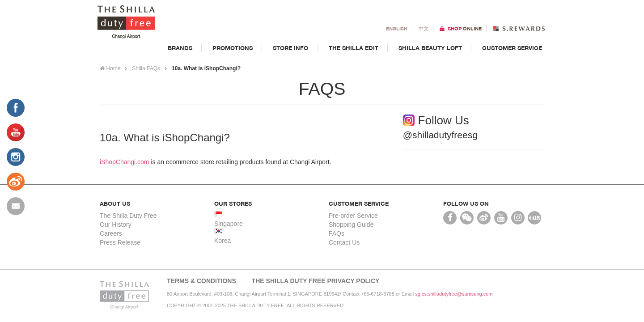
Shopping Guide (351, 225)
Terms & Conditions (201, 281)
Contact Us (344, 242)
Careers (111, 233)
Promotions (233, 48)
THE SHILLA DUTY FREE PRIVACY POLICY (316, 281)
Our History (116, 225)
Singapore (229, 224)
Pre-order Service (353, 216)
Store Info (290, 48)
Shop (465, 28)
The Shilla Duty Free (128, 216)
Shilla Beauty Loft (430, 48)
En (397, 28)
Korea (222, 241)
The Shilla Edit (354, 48)
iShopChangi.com (125, 162)
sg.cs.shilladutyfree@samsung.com (454, 294)
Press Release (120, 242)
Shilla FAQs (146, 68)
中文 (424, 28)
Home (110, 68)
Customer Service (512, 48)
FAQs (337, 233)
